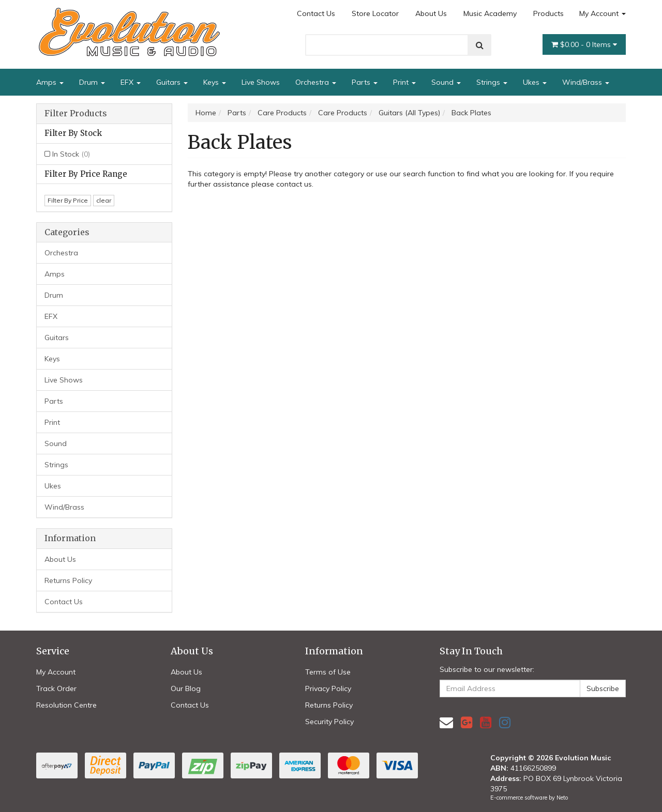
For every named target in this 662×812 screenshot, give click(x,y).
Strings (492, 82)
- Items (584, 44)
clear (104, 200)
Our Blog (186, 688)
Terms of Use (328, 672)
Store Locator (375, 13)
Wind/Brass (586, 82)
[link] (467, 722)
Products (548, 13)
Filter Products (76, 114)
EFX (131, 82)
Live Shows (261, 82)
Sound (446, 82)
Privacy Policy (328, 688)
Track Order (56, 688)
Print (404, 82)
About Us (431, 13)
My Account (603, 13)
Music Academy (490, 13)
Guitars (172, 82)
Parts (365, 82)
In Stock (71, 154)
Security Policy (329, 722)
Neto (562, 798)
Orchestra (316, 82)
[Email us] (446, 722)
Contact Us (316, 13)
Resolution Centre (66, 705)
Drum (92, 82)
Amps (50, 82)
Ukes (535, 82)
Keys (215, 82)
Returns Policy (68, 580)
